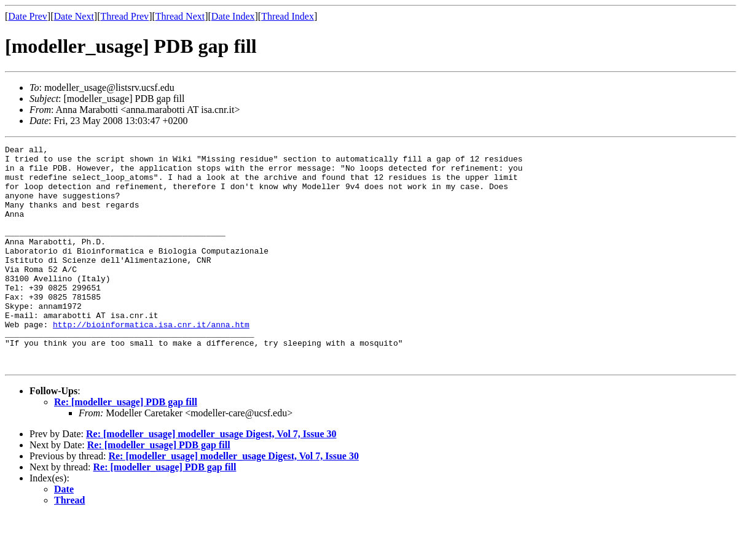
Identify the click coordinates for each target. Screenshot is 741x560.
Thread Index (288, 16)
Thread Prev (124, 16)
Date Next (74, 16)
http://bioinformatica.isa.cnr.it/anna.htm (151, 361)
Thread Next (180, 16)
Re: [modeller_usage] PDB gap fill (126, 446)
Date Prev (28, 16)
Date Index (233, 16)
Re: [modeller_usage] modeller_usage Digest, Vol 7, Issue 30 (211, 478)
